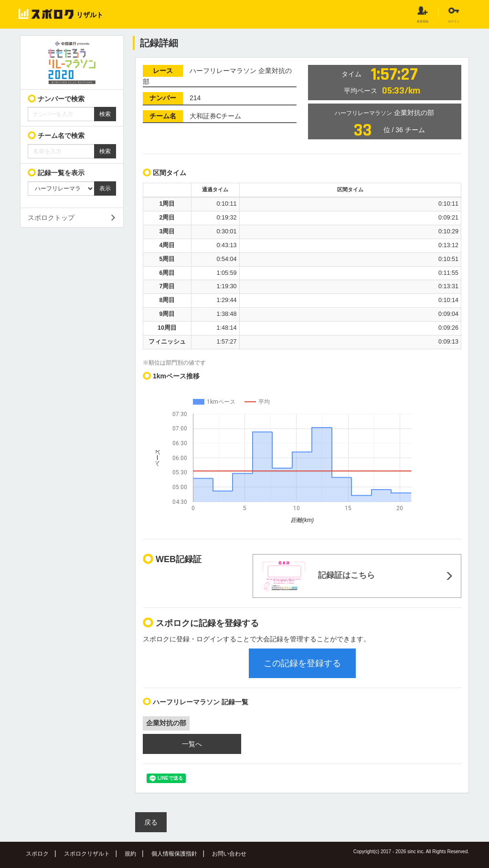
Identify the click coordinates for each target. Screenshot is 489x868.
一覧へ (192, 744)
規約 (130, 854)
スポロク (37, 854)
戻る (151, 822)
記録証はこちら (318, 576)
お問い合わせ (229, 854)
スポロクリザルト (87, 854)
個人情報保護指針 (174, 854)
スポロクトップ (51, 218)
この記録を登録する (302, 663)
